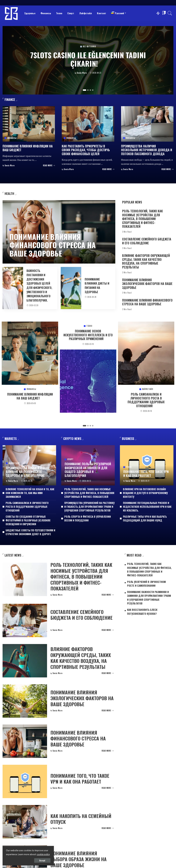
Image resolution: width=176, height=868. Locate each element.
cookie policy (43, 854)
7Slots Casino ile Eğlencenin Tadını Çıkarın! (88, 59)
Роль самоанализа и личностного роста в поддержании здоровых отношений (146, 400)
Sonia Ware (82, 73)
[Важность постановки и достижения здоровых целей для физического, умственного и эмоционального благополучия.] (13, 288)
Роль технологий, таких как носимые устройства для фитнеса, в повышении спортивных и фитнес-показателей (142, 219)
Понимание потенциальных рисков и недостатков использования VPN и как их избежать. (147, 507)
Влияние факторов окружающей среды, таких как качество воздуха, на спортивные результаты (146, 261)
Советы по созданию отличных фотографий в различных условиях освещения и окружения (28, 520)
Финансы (12, 138)
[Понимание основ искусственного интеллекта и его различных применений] (88, 381)
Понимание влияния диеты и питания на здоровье (97, 286)
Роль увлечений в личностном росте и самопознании (146, 584)
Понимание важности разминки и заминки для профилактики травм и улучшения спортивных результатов (149, 598)
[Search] (170, 13)
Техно (89, 326)
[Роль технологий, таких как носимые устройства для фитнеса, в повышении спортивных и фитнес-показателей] (25, 579)
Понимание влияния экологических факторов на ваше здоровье (147, 284)
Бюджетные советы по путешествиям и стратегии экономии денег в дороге (30, 532)
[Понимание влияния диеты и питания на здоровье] (71, 288)
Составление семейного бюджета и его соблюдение (147, 241)
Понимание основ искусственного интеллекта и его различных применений (88, 335)
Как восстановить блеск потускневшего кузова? (142, 611)
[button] (84, 90)
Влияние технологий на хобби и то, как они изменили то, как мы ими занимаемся (30, 493)
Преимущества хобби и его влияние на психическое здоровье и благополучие (25, 472)
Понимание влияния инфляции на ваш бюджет (28, 148)
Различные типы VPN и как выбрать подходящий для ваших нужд (145, 518)
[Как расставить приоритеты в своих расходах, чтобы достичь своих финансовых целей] (88, 124)
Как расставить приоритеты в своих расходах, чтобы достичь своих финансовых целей (86, 150)
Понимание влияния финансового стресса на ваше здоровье (53, 245)
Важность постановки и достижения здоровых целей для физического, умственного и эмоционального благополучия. (39, 285)
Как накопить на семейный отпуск (81, 819)
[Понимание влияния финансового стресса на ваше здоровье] (25, 741)
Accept (42, 860)
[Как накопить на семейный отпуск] (25, 822)
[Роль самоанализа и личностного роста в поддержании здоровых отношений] (146, 353)
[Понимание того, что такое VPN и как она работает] (147, 465)
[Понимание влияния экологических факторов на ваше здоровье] (25, 701)
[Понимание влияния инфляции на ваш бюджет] (29, 124)
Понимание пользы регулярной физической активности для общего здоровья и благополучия (88, 470)
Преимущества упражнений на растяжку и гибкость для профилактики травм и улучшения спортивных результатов (89, 507)
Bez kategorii (89, 46)
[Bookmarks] (164, 13)
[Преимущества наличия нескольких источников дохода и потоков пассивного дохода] (147, 124)
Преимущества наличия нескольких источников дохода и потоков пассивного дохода (147, 150)
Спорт (70, 459)
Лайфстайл (147, 389)
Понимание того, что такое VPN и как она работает (146, 474)
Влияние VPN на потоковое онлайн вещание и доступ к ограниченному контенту (145, 493)
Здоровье (17, 230)
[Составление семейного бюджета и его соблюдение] (25, 620)
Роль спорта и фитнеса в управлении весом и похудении (88, 518)
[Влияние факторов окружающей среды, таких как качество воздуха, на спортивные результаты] (25, 661)
